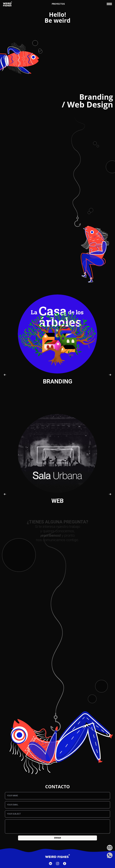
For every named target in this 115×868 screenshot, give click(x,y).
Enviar (58, 838)
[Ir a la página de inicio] (7, 4)
